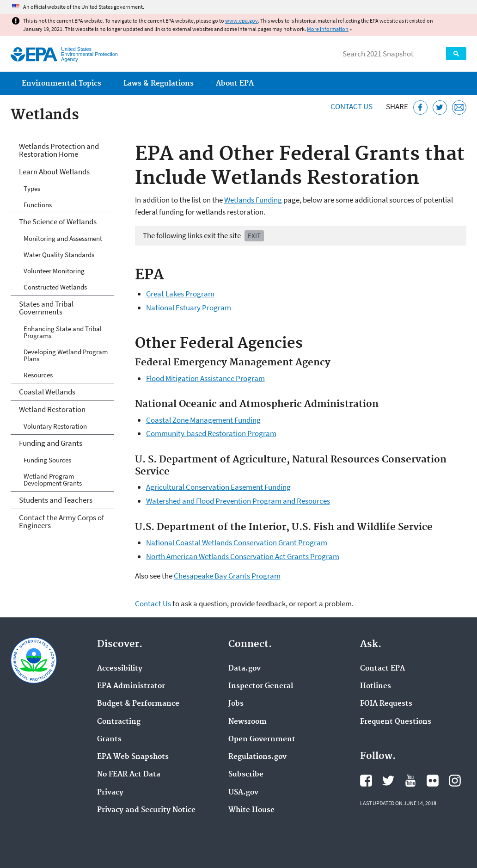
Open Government (262, 739)
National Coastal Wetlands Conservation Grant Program (237, 542)
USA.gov (243, 793)
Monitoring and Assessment (63, 238)
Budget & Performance (138, 704)
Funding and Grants (51, 443)
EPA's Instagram (455, 781)
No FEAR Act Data (129, 775)
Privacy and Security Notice (146, 810)
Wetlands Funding (253, 200)
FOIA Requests (386, 704)
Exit (254, 236)
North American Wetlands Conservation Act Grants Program (243, 556)
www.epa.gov (242, 21)
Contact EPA (382, 669)
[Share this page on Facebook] (420, 108)
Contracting (119, 722)
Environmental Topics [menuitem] (61, 83)
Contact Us (352, 106)
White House (251, 810)
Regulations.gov (257, 757)
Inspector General (261, 686)
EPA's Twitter (388, 781)
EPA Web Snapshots (133, 757)
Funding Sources (47, 460)
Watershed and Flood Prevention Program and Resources (238, 501)
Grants (109, 739)
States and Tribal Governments (46, 308)
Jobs (236, 704)
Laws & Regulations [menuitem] (159, 83)
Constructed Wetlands (55, 287)
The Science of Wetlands (58, 222)
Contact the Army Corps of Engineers (61, 521)
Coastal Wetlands (47, 392)
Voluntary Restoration (55, 426)
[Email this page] (459, 108)
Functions (38, 205)
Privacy (110, 793)
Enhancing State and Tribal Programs (63, 332)
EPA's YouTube (410, 781)
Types (32, 188)
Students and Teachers (56, 500)
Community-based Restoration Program (211, 433)
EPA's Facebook (366, 781)
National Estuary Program (189, 308)
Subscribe (246, 775)
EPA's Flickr (433, 781)
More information (328, 29)
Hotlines (376, 686)
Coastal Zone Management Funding (203, 420)
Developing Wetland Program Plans (66, 355)
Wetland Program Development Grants (53, 480)
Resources (38, 375)
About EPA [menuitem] (235, 83)
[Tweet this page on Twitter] (440, 108)
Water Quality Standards (59, 255)
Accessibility (120, 669)
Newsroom (248, 722)
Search (456, 54)
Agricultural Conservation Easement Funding (218, 487)
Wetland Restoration (52, 409)
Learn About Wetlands (54, 172)
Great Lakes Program (180, 294)
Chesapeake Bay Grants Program (227, 576)
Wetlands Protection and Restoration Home (59, 150)
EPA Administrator (131, 686)
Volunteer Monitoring (54, 271)
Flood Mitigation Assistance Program (205, 378)
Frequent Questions (396, 722)
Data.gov (245, 669)
